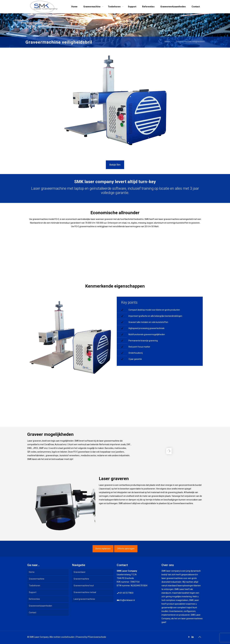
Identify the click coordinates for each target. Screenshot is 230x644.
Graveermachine (37, 579)
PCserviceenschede (97, 637)
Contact (33, 613)
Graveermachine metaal (85, 592)
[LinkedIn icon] (193, 637)
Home (168, 41)
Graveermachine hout (84, 586)
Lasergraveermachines (84, 599)
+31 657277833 (126, 593)
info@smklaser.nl (127, 600)
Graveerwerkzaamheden (40, 606)
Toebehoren (35, 586)
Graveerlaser (80, 572)
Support (33, 592)
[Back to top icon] (200, 637)
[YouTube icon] (189, 637)
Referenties (34, 599)
